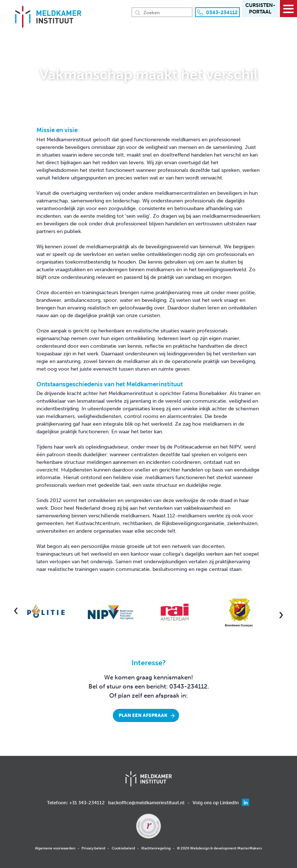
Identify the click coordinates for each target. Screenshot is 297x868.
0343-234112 (222, 13)
